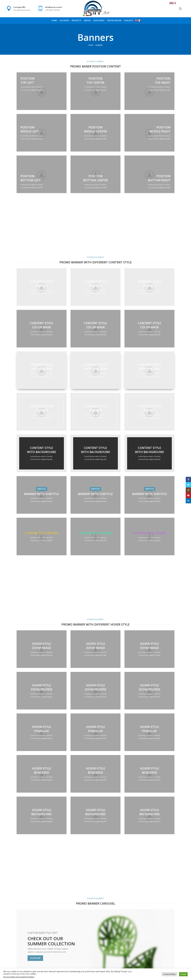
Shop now (35, 958)
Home (91, 45)
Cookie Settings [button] (169, 974)
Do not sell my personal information (19, 977)
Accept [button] (183, 974)
